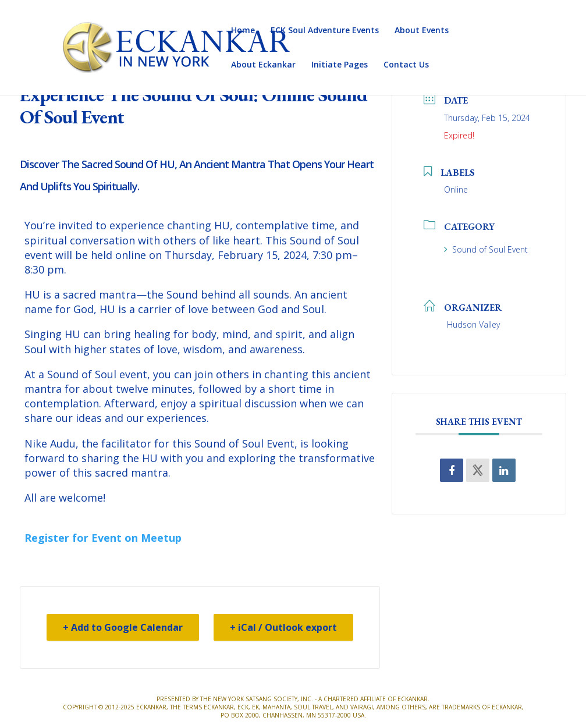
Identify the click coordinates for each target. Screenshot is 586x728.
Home (243, 31)
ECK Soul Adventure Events (325, 31)
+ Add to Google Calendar (123, 627)
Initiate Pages (340, 65)
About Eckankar (263, 65)
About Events (422, 31)
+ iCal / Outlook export (283, 627)
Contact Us (406, 65)
